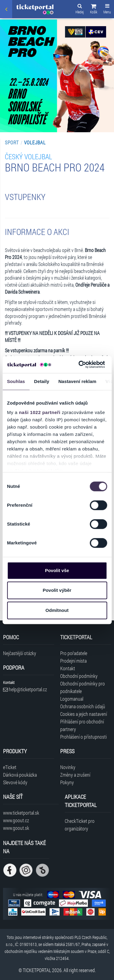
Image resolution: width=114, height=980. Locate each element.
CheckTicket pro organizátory (80, 825)
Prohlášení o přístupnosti (83, 737)
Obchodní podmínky (79, 676)
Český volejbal (28, 156)
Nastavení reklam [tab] (77, 381)
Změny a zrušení (75, 775)
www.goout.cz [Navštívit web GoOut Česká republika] (16, 820)
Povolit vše (57, 570)
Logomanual (72, 699)
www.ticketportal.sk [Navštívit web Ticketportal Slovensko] (21, 813)
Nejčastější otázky (20, 653)
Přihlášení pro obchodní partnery (82, 725)
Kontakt (68, 668)
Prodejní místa (73, 661)
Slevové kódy (15, 782)
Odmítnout (57, 610)
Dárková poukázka (20, 775)
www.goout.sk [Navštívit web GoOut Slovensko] (16, 828)
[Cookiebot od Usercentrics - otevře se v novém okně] (79, 364)
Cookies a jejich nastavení (84, 714)
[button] (94, 10)
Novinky (68, 767)
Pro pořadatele (74, 653)
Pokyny (67, 782)
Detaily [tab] (42, 381)
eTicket (10, 767)
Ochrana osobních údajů (83, 706)
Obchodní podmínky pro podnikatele (83, 687)
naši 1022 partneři (40, 412)
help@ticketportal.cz (25, 689)
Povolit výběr (57, 590)
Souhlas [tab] (16, 381)
